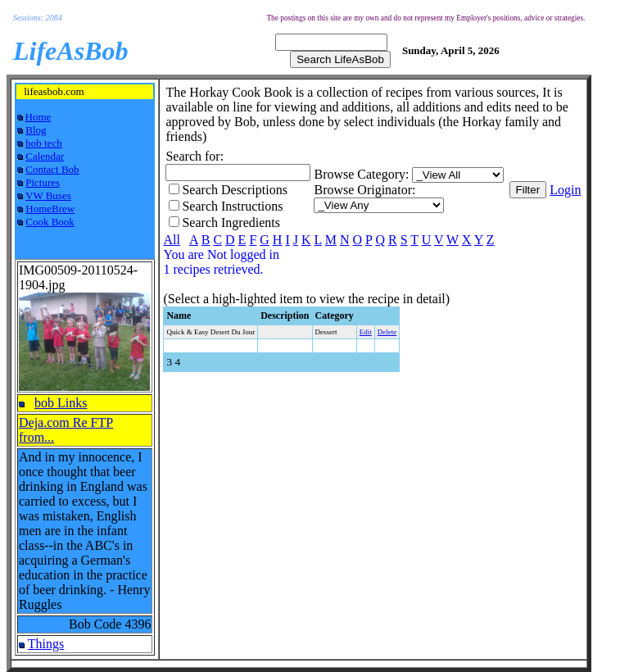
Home (38, 117)
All (171, 240)
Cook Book (50, 222)
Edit (366, 332)
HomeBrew (50, 209)
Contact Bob (52, 169)
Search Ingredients (231, 222)
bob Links (61, 403)
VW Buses (48, 195)
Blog (36, 130)
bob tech (43, 143)
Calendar (45, 156)
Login (565, 190)
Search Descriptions (234, 190)
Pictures (43, 182)
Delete (387, 332)
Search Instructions (232, 206)
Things (46, 644)
